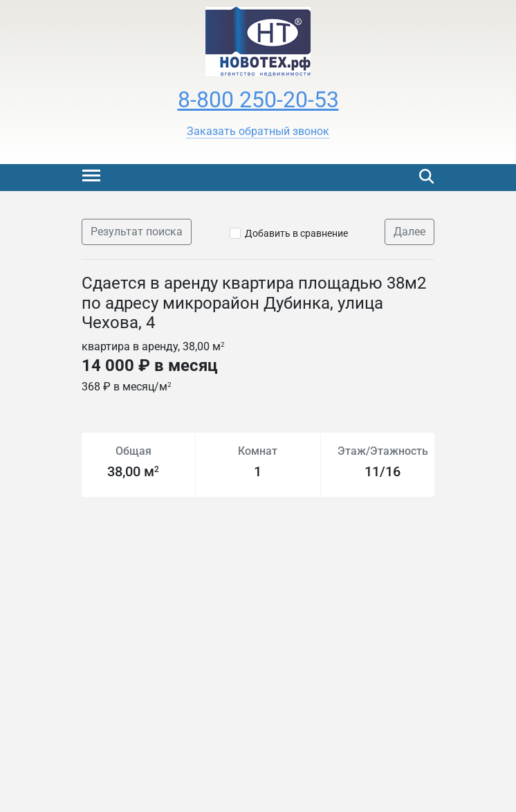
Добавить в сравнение (296, 233)
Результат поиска (137, 232)
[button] (258, 132)
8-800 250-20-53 (258, 100)
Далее (409, 232)
